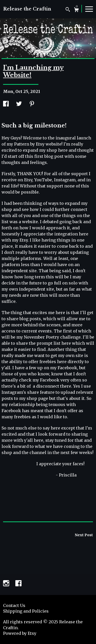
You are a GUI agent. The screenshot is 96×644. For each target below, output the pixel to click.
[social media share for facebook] (6, 104)
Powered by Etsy (20, 633)
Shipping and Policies (26, 611)
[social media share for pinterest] (32, 104)
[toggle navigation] (89, 9)
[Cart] (76, 10)
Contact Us (14, 605)
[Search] (68, 10)
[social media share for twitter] (19, 104)
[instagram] (7, 584)
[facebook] (18, 584)
